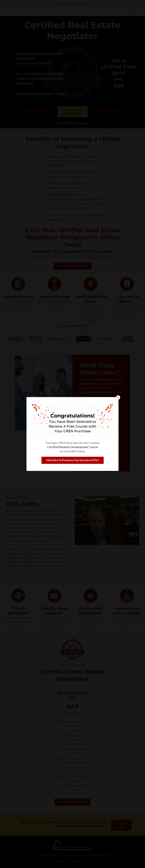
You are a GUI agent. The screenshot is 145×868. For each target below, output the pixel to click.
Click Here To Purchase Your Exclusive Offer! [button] (73, 460)
